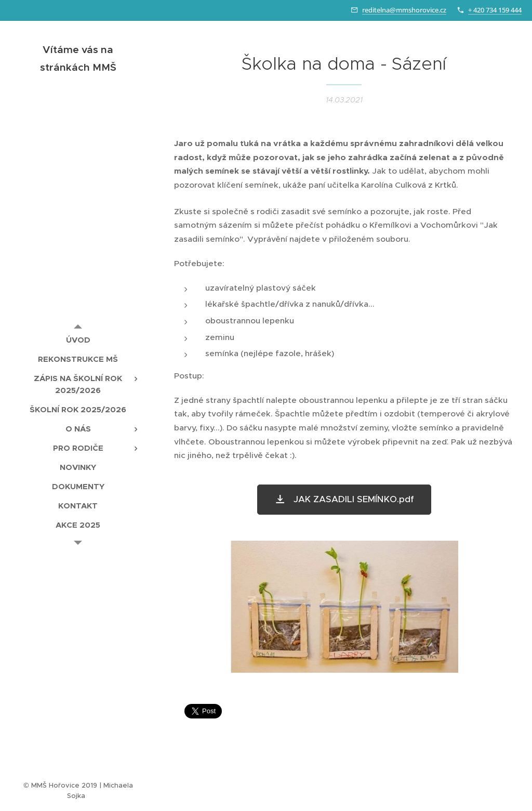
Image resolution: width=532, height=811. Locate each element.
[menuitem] (78, 340)
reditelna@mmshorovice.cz (404, 10)
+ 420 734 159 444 (495, 10)
